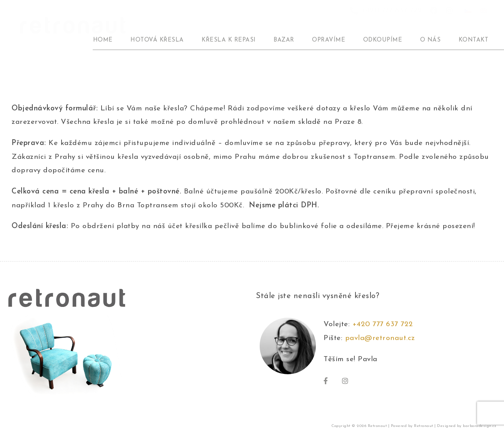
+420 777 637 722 (385, 324)
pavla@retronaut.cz (380, 338)
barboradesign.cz (480, 426)
